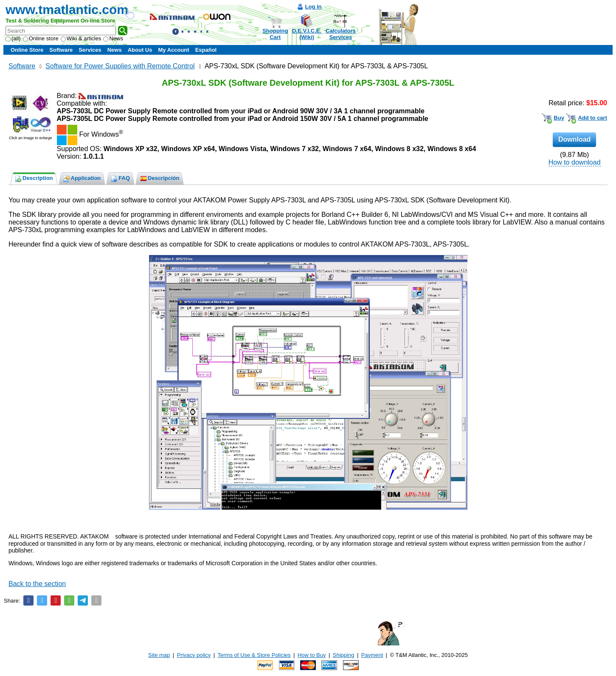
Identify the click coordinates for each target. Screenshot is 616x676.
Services (90, 50)
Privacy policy (194, 655)
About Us (140, 50)
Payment (372, 655)
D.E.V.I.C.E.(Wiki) (307, 34)
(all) (13, 38)
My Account (173, 50)
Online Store (27, 50)
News (113, 38)
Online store (41, 38)
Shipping (344, 655)
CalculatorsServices (341, 34)
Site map (159, 655)
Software (61, 50)
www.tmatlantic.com (67, 10)
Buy (559, 118)
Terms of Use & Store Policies (254, 655)
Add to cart (592, 118)
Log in (314, 7)
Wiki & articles (81, 38)
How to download (575, 162)
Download (574, 139)
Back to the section (37, 584)
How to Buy (312, 655)
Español (206, 50)
